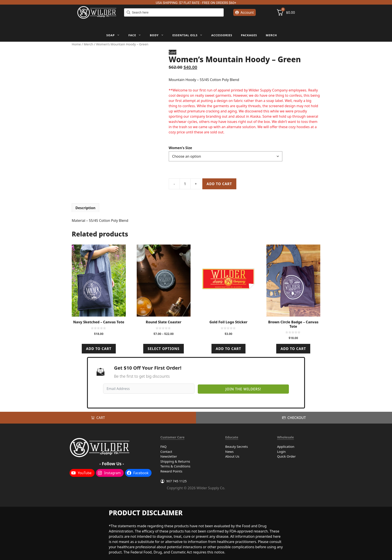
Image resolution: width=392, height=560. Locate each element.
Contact (166, 451)
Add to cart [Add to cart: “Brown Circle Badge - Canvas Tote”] (293, 349)
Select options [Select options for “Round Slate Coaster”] (164, 349)
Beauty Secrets (237, 446)
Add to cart (219, 184)
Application (286, 446)
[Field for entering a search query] (174, 12)
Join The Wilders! (243, 389)
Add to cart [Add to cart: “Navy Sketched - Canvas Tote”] (99, 349)
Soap (115, 35)
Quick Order (286, 456)
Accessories (222, 35)
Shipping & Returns (175, 461)
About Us (232, 456)
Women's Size (181, 148)
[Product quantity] (185, 184)
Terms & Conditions (176, 466)
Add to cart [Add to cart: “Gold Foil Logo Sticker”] (228, 349)
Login (281, 451)
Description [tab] (85, 208)
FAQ (164, 446)
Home (76, 44)
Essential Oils (190, 35)
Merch (271, 35)
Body (159, 35)
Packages (249, 35)
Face (137, 35)
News (229, 451)
